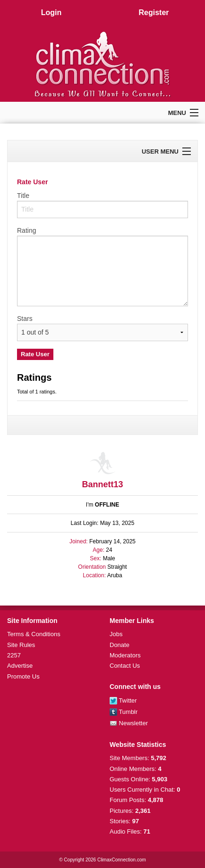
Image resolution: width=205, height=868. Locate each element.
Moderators (125, 655)
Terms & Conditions (34, 634)
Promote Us (23, 676)
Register (154, 12)
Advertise (20, 666)
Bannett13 (102, 484)
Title (23, 196)
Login (51, 12)
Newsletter (129, 723)
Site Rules (21, 645)
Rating (26, 230)
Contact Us (125, 666)
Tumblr (124, 712)
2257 (14, 655)
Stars (25, 319)
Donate (120, 645)
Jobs (116, 634)
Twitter (123, 700)
